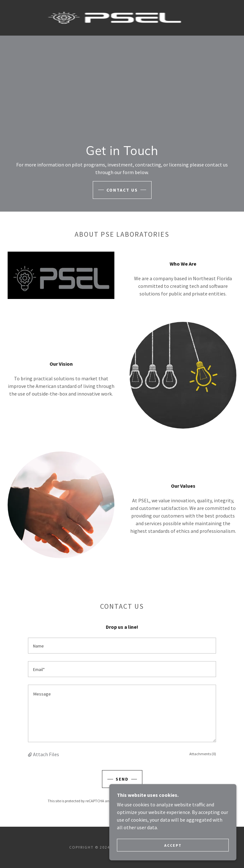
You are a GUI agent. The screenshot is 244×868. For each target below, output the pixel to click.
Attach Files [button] (46, 754)
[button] (30, 754)
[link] (114, 18)
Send (122, 779)
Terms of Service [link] (173, 801)
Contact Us (122, 190)
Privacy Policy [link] (141, 801)
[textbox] (122, 646)
